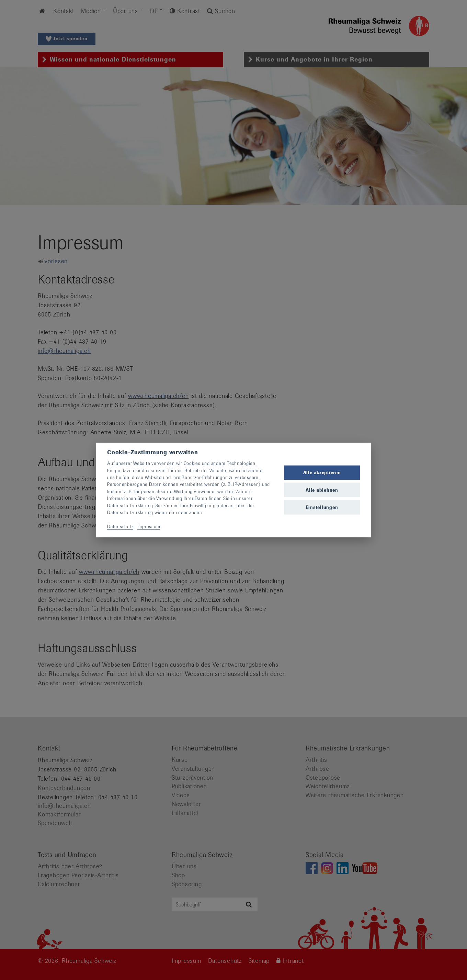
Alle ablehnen (322, 490)
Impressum (149, 526)
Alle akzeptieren (322, 473)
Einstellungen (322, 507)
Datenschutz (120, 526)
